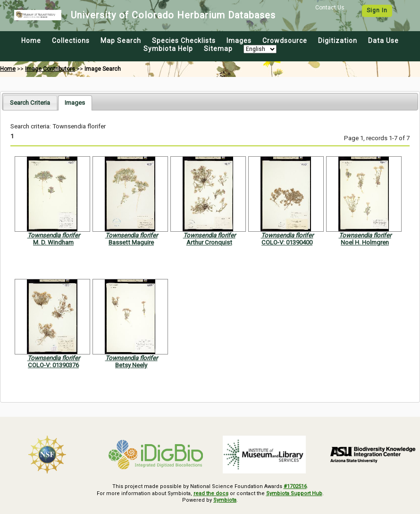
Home (31, 41)
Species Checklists (184, 41)
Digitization (338, 41)
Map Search (121, 41)
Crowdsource (285, 41)
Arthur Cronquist (209, 242)
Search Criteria (30, 103)
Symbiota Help (168, 49)
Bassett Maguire (131, 242)
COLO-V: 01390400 (287, 242)
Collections (71, 41)
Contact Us (330, 8)
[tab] (30, 103)
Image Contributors (50, 69)
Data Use (383, 41)
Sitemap (218, 49)
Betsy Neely (131, 365)
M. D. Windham (53, 242)
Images (239, 41)
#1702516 (295, 486)
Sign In (377, 10)
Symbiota (225, 500)
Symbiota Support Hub (294, 493)
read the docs (211, 493)
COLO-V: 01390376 (53, 365)
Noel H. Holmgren (365, 242)
